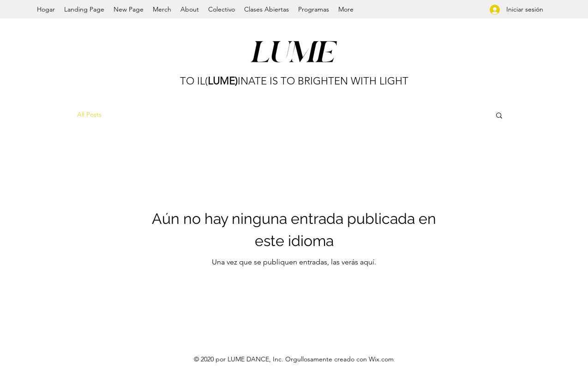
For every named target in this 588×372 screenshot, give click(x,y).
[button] (499, 116)
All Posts (89, 114)
